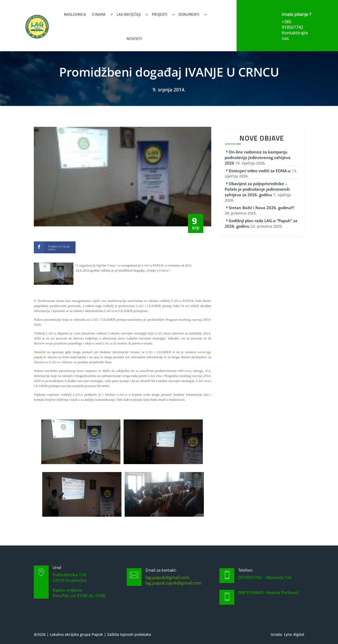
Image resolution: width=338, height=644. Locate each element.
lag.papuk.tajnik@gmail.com (173, 583)
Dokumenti (189, 14)
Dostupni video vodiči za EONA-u (260, 171)
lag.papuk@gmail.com (167, 577)
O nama (99, 14)
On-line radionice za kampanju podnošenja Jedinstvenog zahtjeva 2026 (258, 157)
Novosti (134, 39)
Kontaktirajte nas (295, 36)
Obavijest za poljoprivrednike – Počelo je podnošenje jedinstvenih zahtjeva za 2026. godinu (257, 189)
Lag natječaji (129, 14)
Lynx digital (294, 634)
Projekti (160, 14)
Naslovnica (75, 14)
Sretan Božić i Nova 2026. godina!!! (261, 208)
